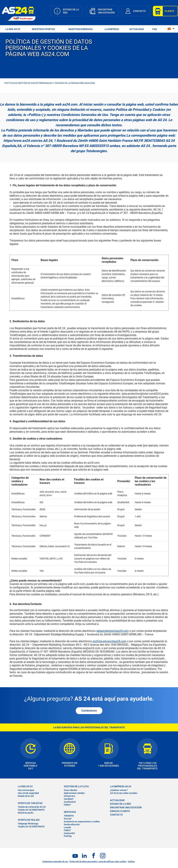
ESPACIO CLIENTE (120, 811)
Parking (68, 836)
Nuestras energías (81, 29)
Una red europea (26, 790)
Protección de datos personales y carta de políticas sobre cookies (98, 862)
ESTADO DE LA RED (120, 804)
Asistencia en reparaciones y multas (82, 822)
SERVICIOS (70, 812)
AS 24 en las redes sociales (124, 793)
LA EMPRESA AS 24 (121, 786)
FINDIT (67, 805)
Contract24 (69, 833)
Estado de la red (26, 796)
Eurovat (68, 819)
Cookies (131, 862)
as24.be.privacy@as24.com (109, 641)
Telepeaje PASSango (28, 824)
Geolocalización (72, 824)
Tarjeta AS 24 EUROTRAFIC (31, 810)
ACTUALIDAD (137, 29)
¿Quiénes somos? (119, 790)
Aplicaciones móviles (74, 793)
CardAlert (69, 799)
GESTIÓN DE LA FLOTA (76, 786)
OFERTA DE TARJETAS (30, 803)
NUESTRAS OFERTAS (43, 29)
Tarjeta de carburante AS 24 (32, 807)
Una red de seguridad (28, 793)
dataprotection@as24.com (113, 631)
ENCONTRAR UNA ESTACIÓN (126, 807)
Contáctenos (89, 711)
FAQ (155, 29)
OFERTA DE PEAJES (29, 820)
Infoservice (69, 796)
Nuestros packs (26, 813)
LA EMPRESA (112, 29)
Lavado (67, 827)
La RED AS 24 (25, 786)
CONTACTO (116, 815)
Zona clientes (70, 790)
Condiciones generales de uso (55, 862)
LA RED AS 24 (13, 29)
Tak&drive (69, 816)
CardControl (70, 802)
